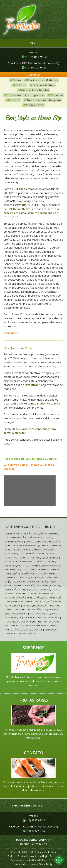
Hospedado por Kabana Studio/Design (33, 864)
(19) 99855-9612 (36, 57)
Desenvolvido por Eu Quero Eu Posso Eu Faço (34, 860)
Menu (34, 43)
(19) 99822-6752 (36, 67)
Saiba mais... (12, 333)
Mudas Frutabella (21, 22)
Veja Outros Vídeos (16, 465)
